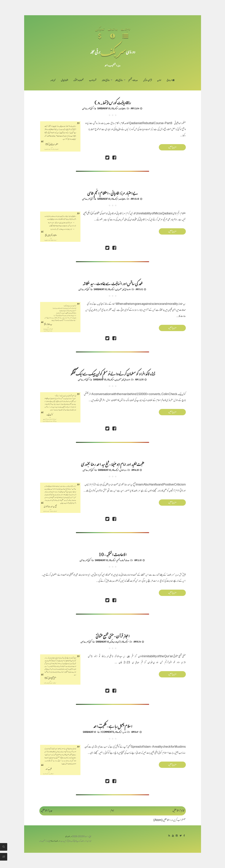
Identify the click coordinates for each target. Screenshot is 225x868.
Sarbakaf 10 (104, 108)
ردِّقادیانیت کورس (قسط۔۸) (112, 102)
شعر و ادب (93, 81)
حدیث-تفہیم (133, 81)
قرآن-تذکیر (147, 81)
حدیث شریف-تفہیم (123, 560)
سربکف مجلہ (69, 837)
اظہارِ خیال (64, 81)
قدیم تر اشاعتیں (178, 811)
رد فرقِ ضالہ (106, 81)
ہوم (112, 811)
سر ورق (171, 81)
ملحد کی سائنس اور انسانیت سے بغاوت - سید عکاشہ (112, 283)
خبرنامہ (53, 81)
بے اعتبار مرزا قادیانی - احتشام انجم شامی (112, 193)
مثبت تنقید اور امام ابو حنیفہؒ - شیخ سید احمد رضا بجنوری (112, 464)
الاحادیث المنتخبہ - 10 (112, 554)
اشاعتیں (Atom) (161, 820)
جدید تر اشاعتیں (47, 811)
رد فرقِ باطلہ (119, 81)
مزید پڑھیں (172, 147)
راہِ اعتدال (123, 470)
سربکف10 (115, 108)
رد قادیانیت (122, 108)
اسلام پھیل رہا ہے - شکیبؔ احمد (112, 726)
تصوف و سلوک (78, 81)
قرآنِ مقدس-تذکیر (115, 642)
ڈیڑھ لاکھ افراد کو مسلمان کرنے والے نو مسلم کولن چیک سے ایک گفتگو (113, 374)
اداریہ (159, 81)
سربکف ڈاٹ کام (55, 841)
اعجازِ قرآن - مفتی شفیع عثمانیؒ (112, 636)
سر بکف (113, 52)
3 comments (107, 732)
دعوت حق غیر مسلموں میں (123, 289)
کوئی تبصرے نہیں (87, 108)
